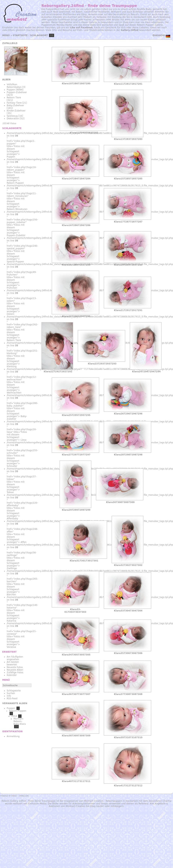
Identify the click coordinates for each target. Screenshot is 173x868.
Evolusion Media (37, 804)
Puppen (11, 90)
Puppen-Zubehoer (17, 92)
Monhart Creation (94, 801)
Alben (6, 80)
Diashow (159, 35)
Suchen (11, 693)
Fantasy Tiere (14, 103)
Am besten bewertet (13, 663)
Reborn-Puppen (18, 711)
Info (9, 696)
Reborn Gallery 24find (14, 801)
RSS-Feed (12, 699)
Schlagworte (14, 691)
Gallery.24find (130, 30)
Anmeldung (13, 736)
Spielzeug (12, 116)
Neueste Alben (15, 670)
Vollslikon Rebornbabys (14, 86)
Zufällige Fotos (15, 672)
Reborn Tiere (14, 98)
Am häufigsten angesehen (15, 658)
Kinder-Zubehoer (16, 111)
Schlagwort (39, 35)
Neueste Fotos (15, 667)
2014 (14, 716)
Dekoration (13, 119)
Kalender (12, 675)
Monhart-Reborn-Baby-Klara (20, 721)
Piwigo (14, 796)
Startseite (20, 35)
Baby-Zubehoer (15, 105)
